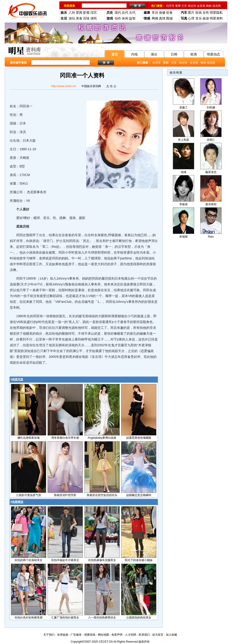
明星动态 (213, 54)
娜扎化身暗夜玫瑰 (29, 438)
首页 (115, 54)
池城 (184, 172)
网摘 (155, 18)
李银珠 (184, 204)
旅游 (206, 18)
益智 (132, 18)
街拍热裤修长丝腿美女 (102, 560)
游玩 (72, 18)
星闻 (79, 13)
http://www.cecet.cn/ (64, 86)
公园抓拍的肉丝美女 (139, 618)
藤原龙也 (211, 172)
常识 (155, 13)
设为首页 (158, 635)
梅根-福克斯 (213, 6)
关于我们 (49, 635)
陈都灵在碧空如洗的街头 (102, 495)
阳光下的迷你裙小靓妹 (139, 560)
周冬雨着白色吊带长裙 (65, 438)
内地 (134, 54)
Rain (211, 237)
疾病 (199, 13)
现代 (118, 13)
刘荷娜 (211, 108)
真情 (162, 18)
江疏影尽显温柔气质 (29, 495)
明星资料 (216, 18)
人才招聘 (131, 635)
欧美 (194, 54)
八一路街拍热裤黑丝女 (102, 618)
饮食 (169, 13)
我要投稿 (90, 635)
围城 (169, 18)
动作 (118, 18)
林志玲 (192, 6)
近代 (125, 13)
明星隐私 (216, 13)
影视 (86, 13)
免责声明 (117, 635)
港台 (154, 54)
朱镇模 (184, 237)
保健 (162, 13)
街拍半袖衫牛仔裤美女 (65, 560)
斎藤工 (184, 108)
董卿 (178, 6)
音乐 (199, 18)
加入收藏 (171, 635)
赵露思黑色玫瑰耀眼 (139, 438)
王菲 (184, 6)
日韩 (174, 54)
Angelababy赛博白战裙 (102, 438)
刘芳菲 (170, 6)
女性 (206, 13)
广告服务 (76, 635)
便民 (94, 18)
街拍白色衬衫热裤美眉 (29, 618)
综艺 (94, 13)
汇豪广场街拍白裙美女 (65, 618)
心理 (191, 18)
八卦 (72, 13)
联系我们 (144, 635)
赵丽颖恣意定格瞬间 (139, 495)
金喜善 (201, 6)
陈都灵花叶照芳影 (65, 495)
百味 (86, 18)
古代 (132, 13)
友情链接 (63, 635)
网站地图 (103, 635)
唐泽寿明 (211, 204)
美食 (79, 18)
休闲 (125, 18)
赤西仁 (211, 140)
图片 (191, 13)
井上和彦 (184, 140)
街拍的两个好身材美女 (29, 560)
